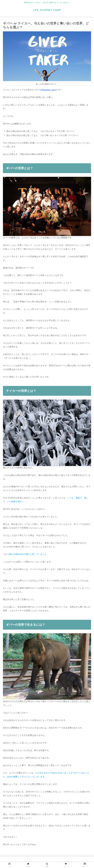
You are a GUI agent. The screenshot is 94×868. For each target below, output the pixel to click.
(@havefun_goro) (49, 90)
